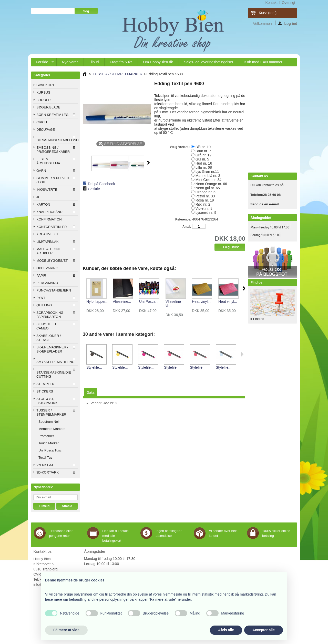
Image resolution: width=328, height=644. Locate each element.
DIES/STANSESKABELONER (57, 140)
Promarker (46, 436)
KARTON (43, 204)
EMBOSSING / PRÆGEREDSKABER (53, 150)
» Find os (257, 319)
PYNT (41, 298)
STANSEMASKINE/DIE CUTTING (54, 374)
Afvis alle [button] (226, 630)
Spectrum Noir (49, 422)
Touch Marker (49, 443)
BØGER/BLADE (48, 107)
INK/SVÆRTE (47, 190)
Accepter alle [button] (264, 630)
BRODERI (44, 100)
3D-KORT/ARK (48, 472)
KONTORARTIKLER (52, 227)
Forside (42, 63)
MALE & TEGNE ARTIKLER (49, 251)
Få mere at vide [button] (66, 630)
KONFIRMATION (49, 219)
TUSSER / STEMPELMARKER (51, 412)
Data (90, 393)
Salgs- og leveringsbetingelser (209, 62)
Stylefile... (94, 367)
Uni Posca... (149, 301)
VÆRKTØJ (45, 465)
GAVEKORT (45, 85)
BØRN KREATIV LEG (52, 115)
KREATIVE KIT (48, 234)
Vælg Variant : (181, 147)
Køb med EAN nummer (263, 62)
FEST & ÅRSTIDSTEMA (48, 161)
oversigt (289, 3)
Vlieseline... (122, 301)
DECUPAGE (46, 130)
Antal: (187, 227)
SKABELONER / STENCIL (49, 338)
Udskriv (94, 189)
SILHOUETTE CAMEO (47, 326)
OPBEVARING (47, 268)
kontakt (271, 3)
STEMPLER (45, 384)
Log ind (288, 23)
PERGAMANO (47, 283)
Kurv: (268, 13)
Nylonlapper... (97, 301)
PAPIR (41, 275)
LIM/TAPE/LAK (47, 242)
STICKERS (45, 391)
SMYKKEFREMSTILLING (55, 362)
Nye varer (70, 62)
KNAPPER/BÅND (49, 212)
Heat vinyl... (201, 301)
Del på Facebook (101, 184)
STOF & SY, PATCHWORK (47, 401)
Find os (257, 282)
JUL (39, 197)
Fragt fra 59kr (121, 62)
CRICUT (43, 122)
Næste (148, 163)
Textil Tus (45, 457)
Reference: (183, 219)
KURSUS (43, 92)
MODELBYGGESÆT (52, 261)
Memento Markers (52, 429)
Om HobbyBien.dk (158, 62)
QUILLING (44, 305)
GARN (41, 171)
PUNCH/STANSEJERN (54, 290)
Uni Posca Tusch (51, 450)
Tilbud (94, 62)
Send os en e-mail (265, 204)
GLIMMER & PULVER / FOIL (53, 180)
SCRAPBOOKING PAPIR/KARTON (50, 315)
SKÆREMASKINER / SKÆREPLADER (52, 349)
